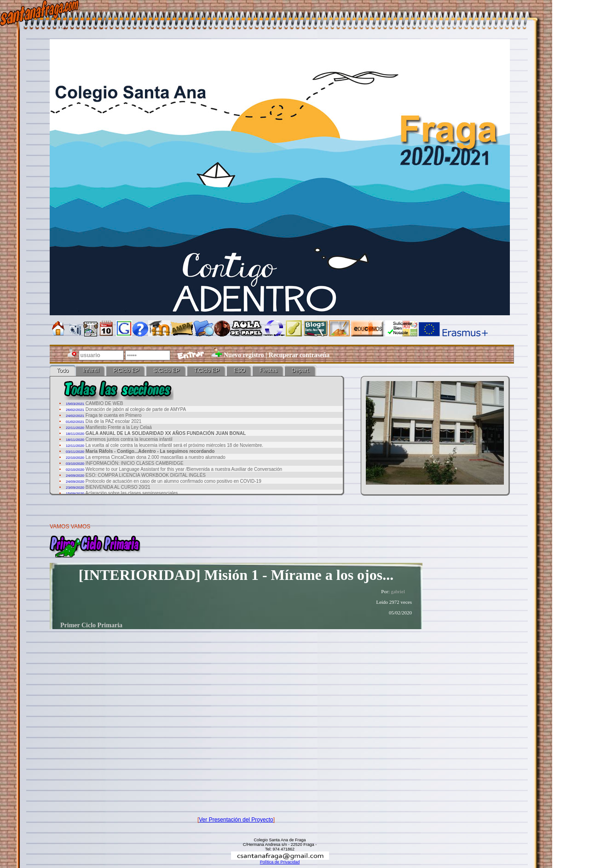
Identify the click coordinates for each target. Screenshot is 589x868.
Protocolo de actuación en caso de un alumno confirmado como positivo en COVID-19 (173, 481)
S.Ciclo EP (166, 370)
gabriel (398, 591)
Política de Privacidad (280, 862)
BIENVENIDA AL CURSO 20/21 (118, 487)
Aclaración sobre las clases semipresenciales (131, 493)
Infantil (91, 370)
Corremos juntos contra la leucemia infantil (129, 439)
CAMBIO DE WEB (104, 403)
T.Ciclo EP (207, 370)
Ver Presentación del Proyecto (236, 820)
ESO (240, 370)
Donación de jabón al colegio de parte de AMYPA (136, 409)
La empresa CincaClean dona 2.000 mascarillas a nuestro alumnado (156, 457)
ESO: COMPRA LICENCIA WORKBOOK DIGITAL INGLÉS (146, 475)
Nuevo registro (244, 355)
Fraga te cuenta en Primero (114, 415)
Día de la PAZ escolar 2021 (114, 421)
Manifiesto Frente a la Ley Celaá (119, 427)
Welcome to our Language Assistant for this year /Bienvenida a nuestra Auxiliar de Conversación (184, 469)
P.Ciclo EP (126, 370)
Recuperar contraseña (299, 355)
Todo (63, 370)
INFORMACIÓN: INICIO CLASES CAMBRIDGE (135, 463)
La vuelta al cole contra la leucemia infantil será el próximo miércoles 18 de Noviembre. (174, 445)
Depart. (301, 370)
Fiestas (269, 370)
